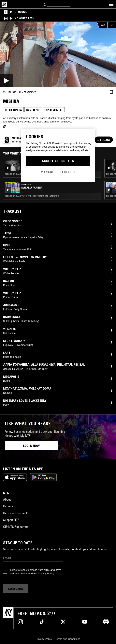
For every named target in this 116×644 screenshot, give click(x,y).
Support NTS (11, 520)
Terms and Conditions (68, 639)
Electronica (13, 110)
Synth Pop (33, 110)
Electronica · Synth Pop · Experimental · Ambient (32, 196)
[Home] (4, 4)
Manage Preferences (58, 172)
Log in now (31, 446)
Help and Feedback (15, 513)
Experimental (54, 110)
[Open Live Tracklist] (102, 25)
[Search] (45, 4)
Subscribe (16, 589)
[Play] (58, 55)
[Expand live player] (112, 25)
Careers (8, 506)
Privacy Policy (46, 573)
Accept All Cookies (58, 161)
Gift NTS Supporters (16, 527)
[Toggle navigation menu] (111, 4)
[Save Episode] (111, 92)
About (7, 499)
